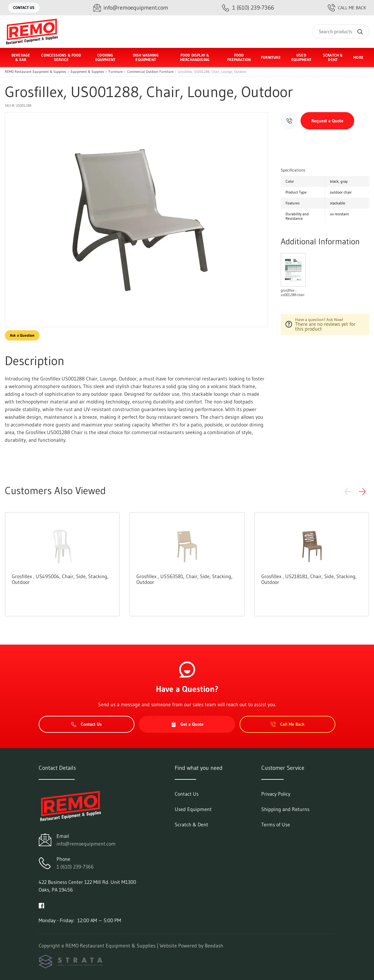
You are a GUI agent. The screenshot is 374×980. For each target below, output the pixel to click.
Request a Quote (327, 121)
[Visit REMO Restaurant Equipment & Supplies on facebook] (42, 905)
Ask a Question (22, 335)
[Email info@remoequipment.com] (131, 8)
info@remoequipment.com (86, 844)
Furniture (116, 72)
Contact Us (24, 8)
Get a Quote (187, 724)
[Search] (341, 31)
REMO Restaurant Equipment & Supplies (35, 72)
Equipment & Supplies (87, 72)
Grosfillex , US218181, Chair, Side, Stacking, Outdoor (309, 579)
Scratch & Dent (333, 57)
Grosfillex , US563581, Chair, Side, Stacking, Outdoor (184, 579)
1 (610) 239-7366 (75, 867)
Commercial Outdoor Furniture (150, 72)
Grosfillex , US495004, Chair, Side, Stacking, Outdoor (60, 579)
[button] (362, 492)
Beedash (214, 946)
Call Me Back (347, 8)
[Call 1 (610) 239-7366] (248, 8)
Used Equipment (301, 57)
